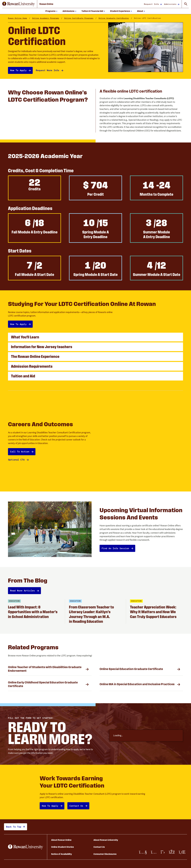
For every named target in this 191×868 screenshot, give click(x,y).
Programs (50, 11)
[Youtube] (143, 852)
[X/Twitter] (163, 852)
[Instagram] (154, 852)
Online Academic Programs (46, 18)
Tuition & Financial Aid (92, 11)
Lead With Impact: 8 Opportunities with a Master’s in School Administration (33, 612)
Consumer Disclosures (105, 854)
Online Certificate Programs (79, 18)
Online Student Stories (63, 847)
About (140, 11)
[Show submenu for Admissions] (76, 11)
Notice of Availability (62, 854)
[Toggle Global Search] (186, 4)
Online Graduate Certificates (114, 18)
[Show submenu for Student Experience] (131, 11)
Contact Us (99, 847)
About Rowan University (106, 840)
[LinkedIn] (182, 852)
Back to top (14, 827)
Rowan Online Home (18, 18)
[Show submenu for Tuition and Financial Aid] (104, 11)
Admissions (68, 11)
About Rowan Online (61, 840)
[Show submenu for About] (144, 11)
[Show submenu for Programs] (57, 11)
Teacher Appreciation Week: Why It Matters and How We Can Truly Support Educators (154, 612)
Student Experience (120, 11)
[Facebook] (172, 852)
